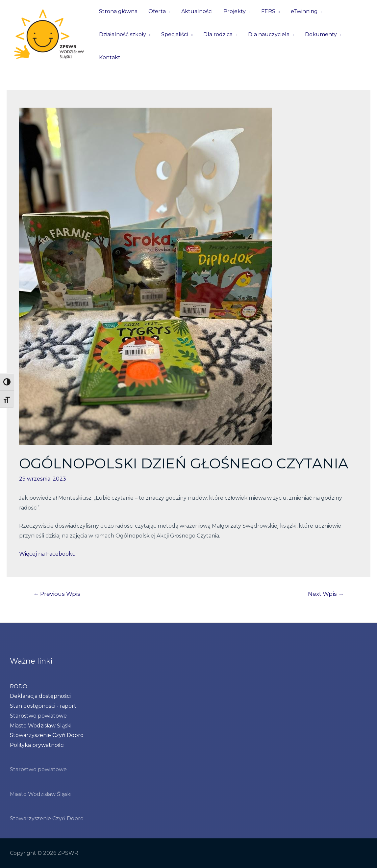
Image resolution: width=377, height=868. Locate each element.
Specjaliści (174, 34)
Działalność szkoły (122, 34)
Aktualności (196, 11)
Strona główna (118, 11)
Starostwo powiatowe (38, 716)
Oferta (156, 11)
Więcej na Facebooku (48, 554)
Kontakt (109, 57)
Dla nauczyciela (267, 34)
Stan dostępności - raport (43, 706)
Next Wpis (326, 594)
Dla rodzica (217, 34)
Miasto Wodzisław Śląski (41, 726)
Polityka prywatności (37, 745)
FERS (266, 11)
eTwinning (302, 11)
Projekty (233, 11)
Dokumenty (319, 34)
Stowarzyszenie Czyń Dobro (47, 735)
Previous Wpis (57, 594)
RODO (19, 686)
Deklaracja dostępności (40, 696)
